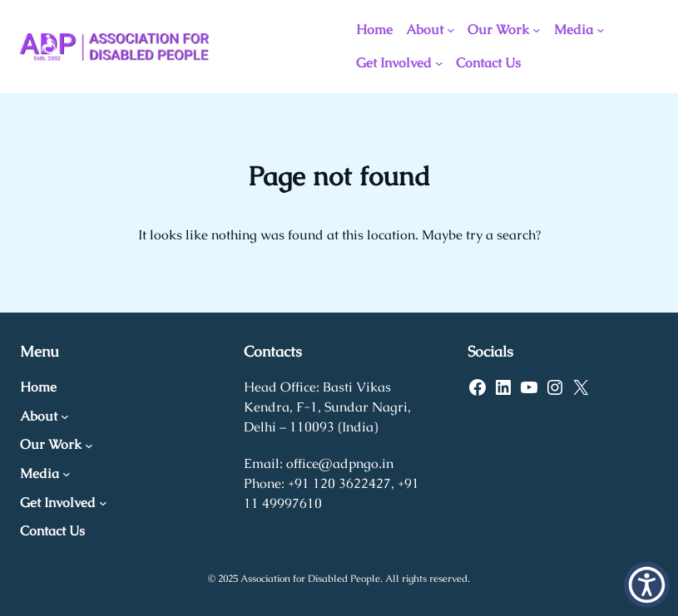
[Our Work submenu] (537, 30)
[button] (647, 585)
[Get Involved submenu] (439, 63)
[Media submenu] (601, 30)
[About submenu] (451, 30)
